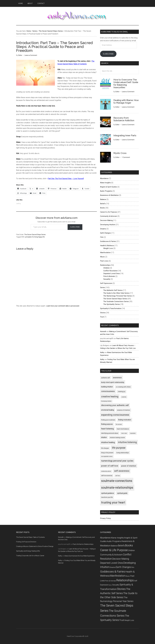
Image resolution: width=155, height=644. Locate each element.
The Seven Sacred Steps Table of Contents (30, 537)
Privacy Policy (105, 518)
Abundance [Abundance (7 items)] (105, 538)
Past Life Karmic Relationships (83, 544)
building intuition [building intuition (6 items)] (107, 387)
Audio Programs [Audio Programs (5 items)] (114, 541)
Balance (103, 199)
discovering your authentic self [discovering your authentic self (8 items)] (115, 405)
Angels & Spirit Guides (109, 187)
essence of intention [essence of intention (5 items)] (124, 410)
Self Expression (106, 283)
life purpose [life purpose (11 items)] (119, 448)
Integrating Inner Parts (125, 135)
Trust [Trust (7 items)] (122, 620)
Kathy (102, 352)
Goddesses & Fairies (108, 241)
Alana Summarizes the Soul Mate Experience (79, 556)
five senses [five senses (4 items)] (119, 424)
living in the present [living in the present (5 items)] (107, 453)
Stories (103, 313)
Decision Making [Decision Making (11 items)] (121, 559)
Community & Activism (109, 216)
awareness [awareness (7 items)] (117, 378)
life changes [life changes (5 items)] (105, 448)
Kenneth (103, 331)
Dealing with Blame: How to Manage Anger (126, 102)
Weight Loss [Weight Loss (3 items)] (129, 620)
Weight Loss (108, 248)
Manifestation (105, 253)
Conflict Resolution (110, 271)
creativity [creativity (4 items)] (124, 397)
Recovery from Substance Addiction (124, 119)
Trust (102, 317)
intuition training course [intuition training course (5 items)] (117, 437)
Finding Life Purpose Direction (26, 542)
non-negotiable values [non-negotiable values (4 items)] (107, 456)
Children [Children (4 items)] (131, 550)
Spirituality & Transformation (111, 308)
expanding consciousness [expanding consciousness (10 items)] (115, 415)
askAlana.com (77, 16)
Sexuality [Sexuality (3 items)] (116, 585)
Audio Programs (106, 191)
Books (103, 208)
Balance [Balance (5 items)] (114, 546)
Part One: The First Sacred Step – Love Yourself (66, 179)
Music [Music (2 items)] (128, 576)
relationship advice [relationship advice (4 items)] (106, 471)
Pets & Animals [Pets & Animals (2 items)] (110, 581)
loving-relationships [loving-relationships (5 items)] (123, 453)
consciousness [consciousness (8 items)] (108, 391)
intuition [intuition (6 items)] (104, 437)
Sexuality (107, 279)
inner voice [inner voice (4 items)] (124, 433)
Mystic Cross (120, 153)
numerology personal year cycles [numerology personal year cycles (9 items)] (117, 461)
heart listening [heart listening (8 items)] (107, 429)
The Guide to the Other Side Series (116, 293)
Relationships (105, 265)
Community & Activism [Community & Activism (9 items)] (111, 555)
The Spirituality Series (112, 304)
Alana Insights (105, 183)
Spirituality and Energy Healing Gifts (28, 551)
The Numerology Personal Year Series (118, 296)
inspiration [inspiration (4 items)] (133, 433)
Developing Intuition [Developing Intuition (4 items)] (106, 401)
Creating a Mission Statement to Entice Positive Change (35, 546)
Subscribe (75, 227)
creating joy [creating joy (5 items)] (122, 391)
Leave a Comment (31, 55)
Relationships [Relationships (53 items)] (125, 580)
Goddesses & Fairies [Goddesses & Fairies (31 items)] (113, 572)
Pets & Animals (109, 276)
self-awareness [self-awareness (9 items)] (122, 471)
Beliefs (103, 204)
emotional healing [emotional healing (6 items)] (108, 410)
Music (102, 257)
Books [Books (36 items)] (129, 545)
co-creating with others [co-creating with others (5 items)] (123, 387)
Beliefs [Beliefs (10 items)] (121, 546)
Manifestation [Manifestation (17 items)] (118, 576)
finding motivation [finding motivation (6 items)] (125, 420)
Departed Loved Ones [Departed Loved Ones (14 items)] (112, 563)
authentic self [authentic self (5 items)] (105, 378)
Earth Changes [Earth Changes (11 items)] (123, 567)
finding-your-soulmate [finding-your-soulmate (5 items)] (108, 420)
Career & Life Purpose (108, 212)
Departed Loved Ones (112, 274)
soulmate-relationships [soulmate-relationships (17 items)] (117, 488)
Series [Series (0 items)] (110, 585)
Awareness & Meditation (109, 195)
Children (106, 268)
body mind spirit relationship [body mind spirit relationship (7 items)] (113, 382)
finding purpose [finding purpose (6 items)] (107, 424)
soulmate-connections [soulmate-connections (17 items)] (117, 481)
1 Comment (126, 157)
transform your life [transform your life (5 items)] (107, 497)
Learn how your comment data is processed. (63, 306)
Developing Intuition (108, 225)
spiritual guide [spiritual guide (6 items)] (122, 493)
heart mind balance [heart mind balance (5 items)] (123, 429)
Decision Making (106, 220)
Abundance (104, 178)
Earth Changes (105, 233)
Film (102, 237)
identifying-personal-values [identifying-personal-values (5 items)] (110, 433)
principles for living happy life (35, 237)
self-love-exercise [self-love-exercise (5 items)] (107, 476)
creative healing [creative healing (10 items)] (110, 397)
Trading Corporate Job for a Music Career (30, 556)
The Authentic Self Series (113, 290)
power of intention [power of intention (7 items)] (129, 466)
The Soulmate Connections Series (116, 301)
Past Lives (104, 261)
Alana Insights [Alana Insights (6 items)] (117, 538)
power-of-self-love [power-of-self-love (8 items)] (110, 466)
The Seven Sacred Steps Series (35, 235)
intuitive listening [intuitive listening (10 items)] (127, 442)
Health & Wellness (107, 246)
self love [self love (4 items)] (118, 476)
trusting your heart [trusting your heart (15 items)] (113, 502)
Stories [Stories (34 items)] (121, 589)
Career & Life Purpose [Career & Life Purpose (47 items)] (114, 550)
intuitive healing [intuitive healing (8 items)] (108, 442)
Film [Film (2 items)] (133, 567)
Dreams (103, 229)
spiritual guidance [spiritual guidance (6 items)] (108, 493)
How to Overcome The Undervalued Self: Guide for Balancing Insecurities (126, 84)
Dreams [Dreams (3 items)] (113, 567)
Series (103, 287)
